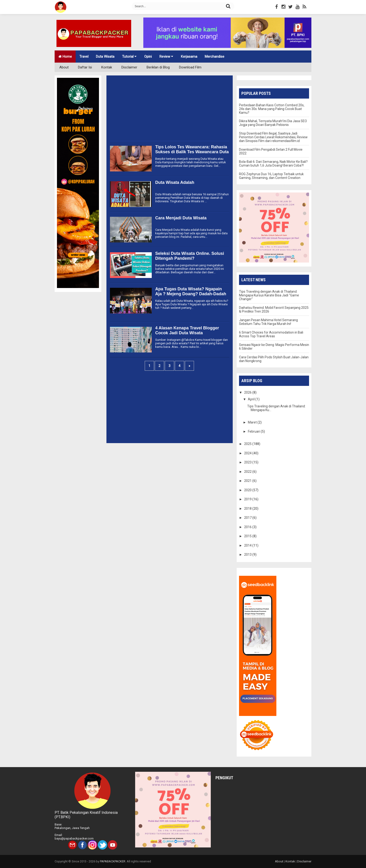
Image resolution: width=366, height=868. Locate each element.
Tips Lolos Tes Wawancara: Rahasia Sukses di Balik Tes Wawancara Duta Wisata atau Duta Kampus (192, 152)
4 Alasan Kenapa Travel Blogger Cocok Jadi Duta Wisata (187, 330)
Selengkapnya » (121, 316)
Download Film (190, 67)
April (252, 399)
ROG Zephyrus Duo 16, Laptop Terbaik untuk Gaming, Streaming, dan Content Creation (271, 176)
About (64, 67)
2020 (248, 490)
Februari (254, 431)
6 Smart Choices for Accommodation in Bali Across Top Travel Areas (271, 334)
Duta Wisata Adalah (175, 182)
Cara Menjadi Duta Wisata (181, 218)
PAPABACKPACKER (113, 861)
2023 (248, 462)
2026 (248, 392)
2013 (248, 555)
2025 (248, 444)
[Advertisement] (170, 108)
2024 (248, 453)
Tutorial (129, 57)
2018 (248, 509)
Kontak (107, 67)
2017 (248, 518)
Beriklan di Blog (158, 67)
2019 (248, 499)
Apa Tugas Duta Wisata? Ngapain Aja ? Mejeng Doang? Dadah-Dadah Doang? (191, 294)
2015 (248, 536)
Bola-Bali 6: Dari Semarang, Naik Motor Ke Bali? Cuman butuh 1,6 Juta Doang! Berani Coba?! (273, 164)
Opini (148, 57)
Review (166, 57)
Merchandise (215, 57)
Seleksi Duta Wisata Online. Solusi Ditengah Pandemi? (190, 256)
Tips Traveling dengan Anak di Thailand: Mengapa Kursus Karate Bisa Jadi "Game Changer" (269, 295)
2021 (248, 481)
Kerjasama (189, 57)
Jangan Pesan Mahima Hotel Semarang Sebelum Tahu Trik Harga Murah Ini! (268, 322)
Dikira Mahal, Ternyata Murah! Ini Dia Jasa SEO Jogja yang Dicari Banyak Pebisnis (273, 123)
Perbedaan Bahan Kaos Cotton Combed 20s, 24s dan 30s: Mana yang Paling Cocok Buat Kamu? (272, 109)
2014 (248, 545)
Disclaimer (129, 67)
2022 (248, 472)
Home (65, 57)
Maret (253, 422)
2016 (248, 527)
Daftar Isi (85, 67)
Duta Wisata (105, 57)
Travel (84, 57)
